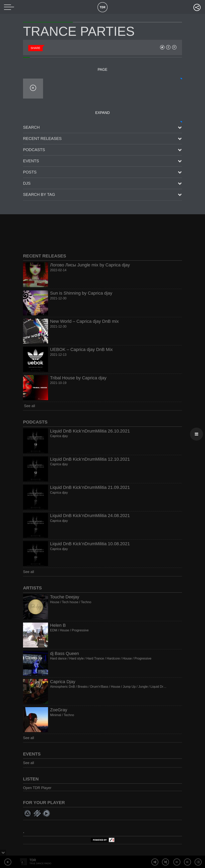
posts (30, 172)
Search (31, 127)
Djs (27, 183)
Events (31, 161)
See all (29, 406)
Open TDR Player (37, 788)
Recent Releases (42, 139)
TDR (33, 860)
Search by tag (39, 194)
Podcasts (34, 150)
